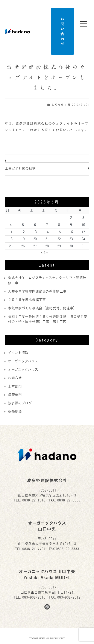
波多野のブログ (20, 403)
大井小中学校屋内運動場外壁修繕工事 (37, 291)
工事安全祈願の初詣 (20, 168)
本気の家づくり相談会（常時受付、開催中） (42, 308)
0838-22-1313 (34, 500)
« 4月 (45, 252)
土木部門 (15, 386)
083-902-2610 (34, 597)
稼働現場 (15, 411)
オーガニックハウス (23, 361)
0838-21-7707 (34, 549)
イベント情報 (18, 353)
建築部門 (15, 395)
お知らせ (58, 105)
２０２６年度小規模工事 (27, 300)
